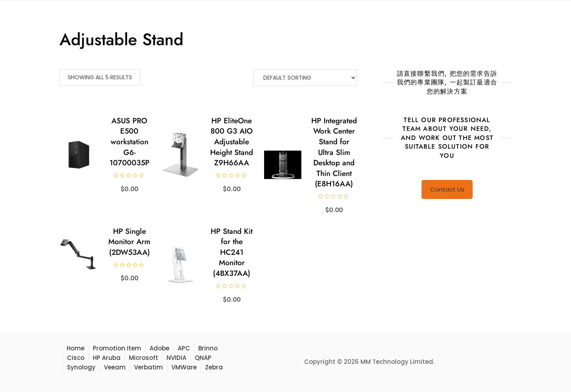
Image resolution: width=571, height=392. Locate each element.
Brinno (208, 348)
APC (184, 348)
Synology (81, 367)
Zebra (214, 367)
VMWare (184, 367)
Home (76, 348)
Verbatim (148, 367)
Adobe (159, 348)
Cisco (76, 358)
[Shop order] (305, 78)
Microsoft (144, 358)
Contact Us (447, 189)
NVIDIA (176, 358)
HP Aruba (107, 358)
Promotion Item (117, 348)
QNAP (203, 358)
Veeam (115, 367)
